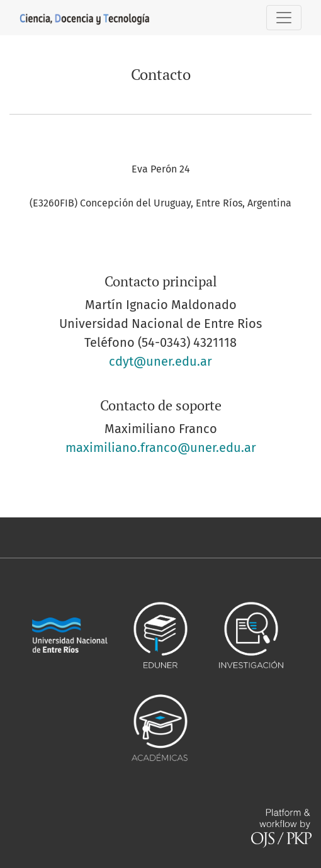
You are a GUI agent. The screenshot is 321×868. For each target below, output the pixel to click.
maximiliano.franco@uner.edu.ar (161, 448)
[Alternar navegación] (284, 18)
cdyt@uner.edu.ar (160, 361)
